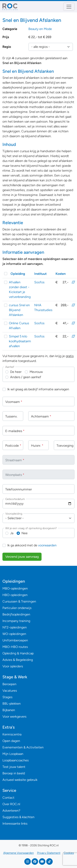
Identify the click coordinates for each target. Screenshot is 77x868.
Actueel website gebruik (20, 780)
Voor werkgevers (14, 717)
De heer (16, 372)
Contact (8, 798)
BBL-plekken (12, 704)
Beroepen (9, 684)
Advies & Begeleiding (18, 660)
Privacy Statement (49, 853)
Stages (7, 697)
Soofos (39, 282)
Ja (12, 533)
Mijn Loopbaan (13, 754)
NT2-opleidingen (15, 627)
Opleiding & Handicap (18, 653)
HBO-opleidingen (15, 595)
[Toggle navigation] (69, 7)
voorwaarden (47, 545)
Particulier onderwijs (17, 608)
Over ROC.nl (11, 804)
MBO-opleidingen (15, 588)
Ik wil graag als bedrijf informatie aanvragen (38, 389)
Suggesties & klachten (18, 817)
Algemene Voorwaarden (19, 853)
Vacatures (10, 691)
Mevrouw (36, 372)
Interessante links (15, 824)
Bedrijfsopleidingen (16, 614)
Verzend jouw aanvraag (22, 557)
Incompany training (16, 621)
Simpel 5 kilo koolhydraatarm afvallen (20, 341)
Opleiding (18, 274)
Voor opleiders (13, 666)
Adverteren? (11, 811)
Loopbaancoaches (16, 760)
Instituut (40, 274)
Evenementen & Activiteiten (23, 747)
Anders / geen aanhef (26, 377)
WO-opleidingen (14, 634)
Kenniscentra (12, 734)
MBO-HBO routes (15, 647)
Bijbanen (9, 710)
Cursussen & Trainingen (19, 601)
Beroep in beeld (14, 773)
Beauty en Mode (40, 29)
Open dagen (11, 741)
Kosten (61, 274)
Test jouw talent (14, 767)
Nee (25, 533)
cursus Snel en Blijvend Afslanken (19, 310)
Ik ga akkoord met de (32, 545)
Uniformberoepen (15, 640)
